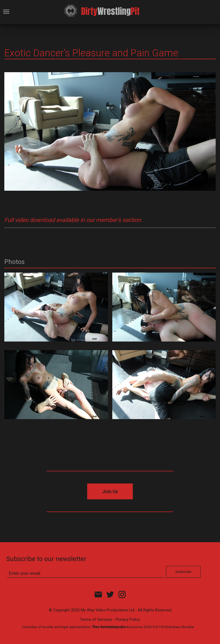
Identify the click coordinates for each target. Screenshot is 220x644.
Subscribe (183, 572)
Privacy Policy (128, 620)
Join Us (110, 491)
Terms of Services (96, 620)
